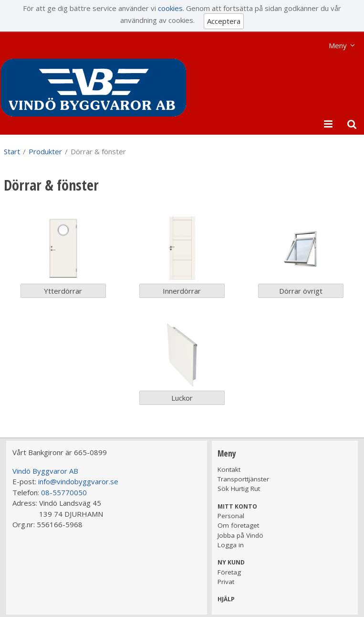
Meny (338, 45)
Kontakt (229, 469)
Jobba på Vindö (240, 535)
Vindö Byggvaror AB (45, 471)
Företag (229, 572)
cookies (170, 8)
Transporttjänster (243, 479)
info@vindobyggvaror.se (78, 481)
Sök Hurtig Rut (239, 489)
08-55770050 (64, 492)
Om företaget (238, 525)
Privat (226, 582)
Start (12, 151)
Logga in (231, 545)
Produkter (45, 151)
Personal (231, 516)
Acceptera (224, 21)
